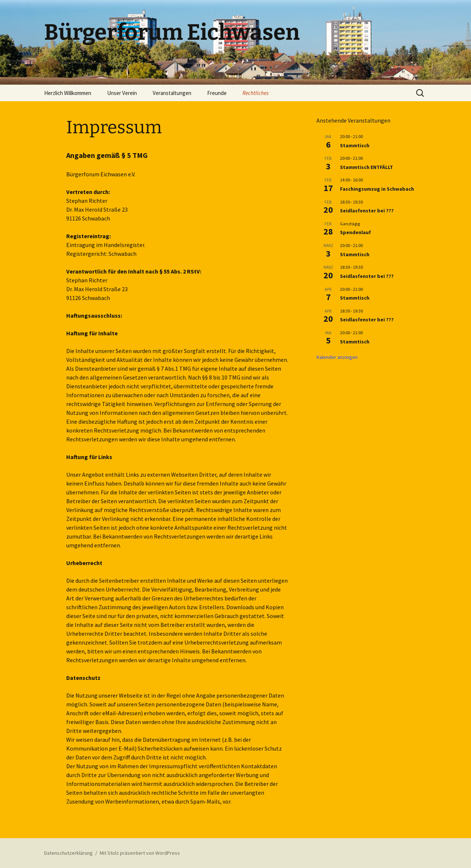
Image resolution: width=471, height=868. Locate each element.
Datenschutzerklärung (68, 853)
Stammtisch (355, 145)
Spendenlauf (355, 232)
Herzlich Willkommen (68, 93)
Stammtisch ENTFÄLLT (366, 167)
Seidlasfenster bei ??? (367, 211)
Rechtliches (256, 93)
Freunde (217, 93)
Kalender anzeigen (337, 357)
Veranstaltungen (172, 93)
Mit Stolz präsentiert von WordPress (140, 853)
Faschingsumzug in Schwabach (377, 189)
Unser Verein (122, 93)
